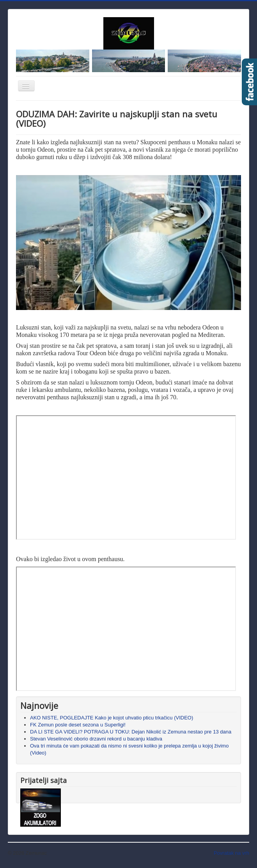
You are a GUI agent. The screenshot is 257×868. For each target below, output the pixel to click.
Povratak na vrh (231, 853)
